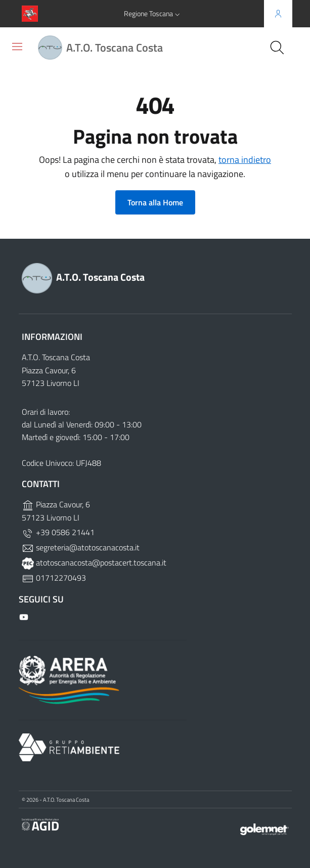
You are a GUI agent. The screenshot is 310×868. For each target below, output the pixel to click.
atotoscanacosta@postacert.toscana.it (94, 562)
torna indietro (245, 160)
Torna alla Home (155, 202)
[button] (153, 14)
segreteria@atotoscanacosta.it (81, 547)
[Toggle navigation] (17, 47)
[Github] (25, 616)
